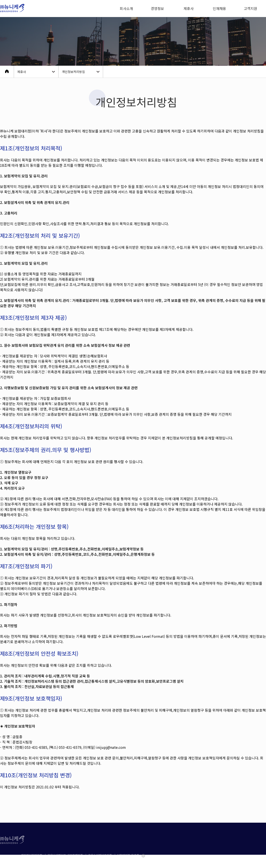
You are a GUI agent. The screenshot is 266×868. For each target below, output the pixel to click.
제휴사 (189, 8)
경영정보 (157, 8)
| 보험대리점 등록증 (127, 855)
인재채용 (219, 8)
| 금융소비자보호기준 (100, 855)
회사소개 (126, 8)
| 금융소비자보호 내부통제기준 (65, 855)
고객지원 (250, 8)
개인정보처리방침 (33, 855)
